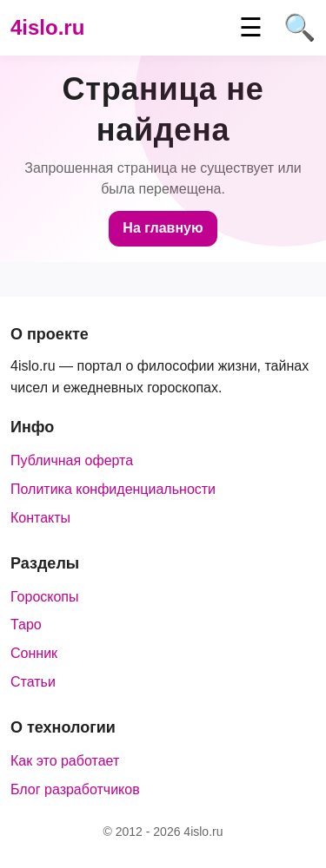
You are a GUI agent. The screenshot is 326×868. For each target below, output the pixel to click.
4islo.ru (47, 27)
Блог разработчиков (75, 789)
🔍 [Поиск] (299, 28)
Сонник (34, 653)
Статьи (33, 682)
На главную (163, 228)
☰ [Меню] (251, 28)
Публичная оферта (72, 460)
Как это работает (65, 761)
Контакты (40, 518)
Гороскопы (45, 597)
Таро (26, 625)
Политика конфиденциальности (113, 489)
